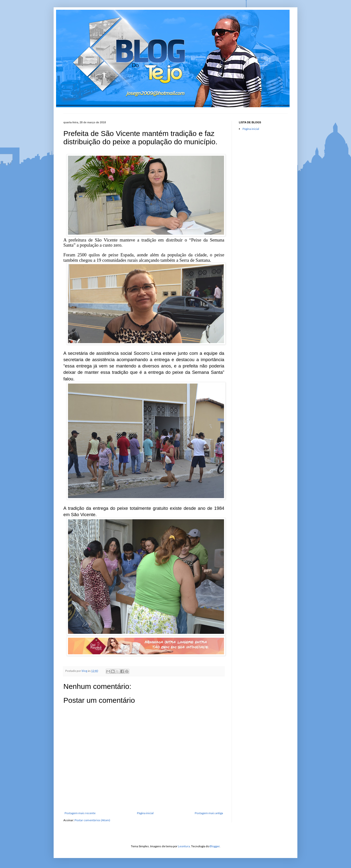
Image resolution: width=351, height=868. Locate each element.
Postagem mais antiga (209, 813)
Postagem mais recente (80, 813)
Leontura (184, 846)
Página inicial (145, 813)
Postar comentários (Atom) (92, 820)
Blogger (215, 846)
